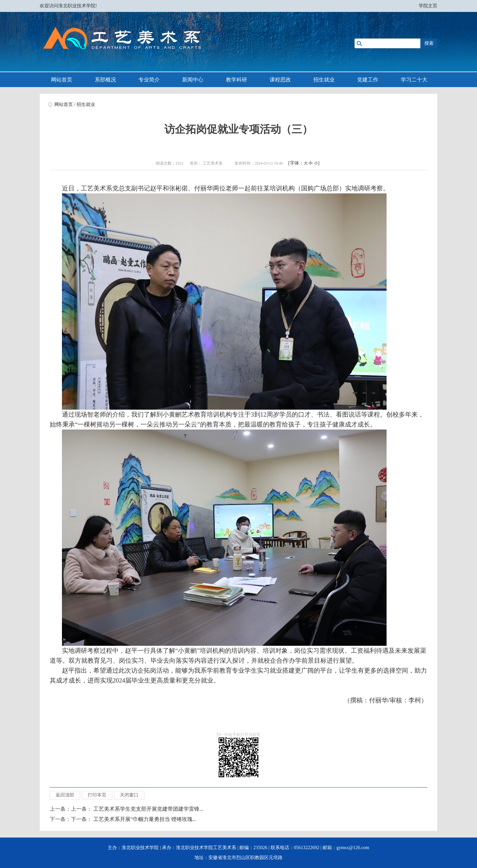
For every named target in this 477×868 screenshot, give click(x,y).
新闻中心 (193, 80)
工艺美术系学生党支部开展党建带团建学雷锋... (148, 809)
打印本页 (97, 795)
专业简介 (149, 80)
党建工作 (368, 80)
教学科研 (237, 80)
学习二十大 (414, 80)
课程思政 (280, 80)
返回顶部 (65, 795)
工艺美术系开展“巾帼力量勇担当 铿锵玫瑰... (145, 819)
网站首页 (62, 80)
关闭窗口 (129, 795)
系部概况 (105, 80)
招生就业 (324, 80)
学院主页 (428, 6)
